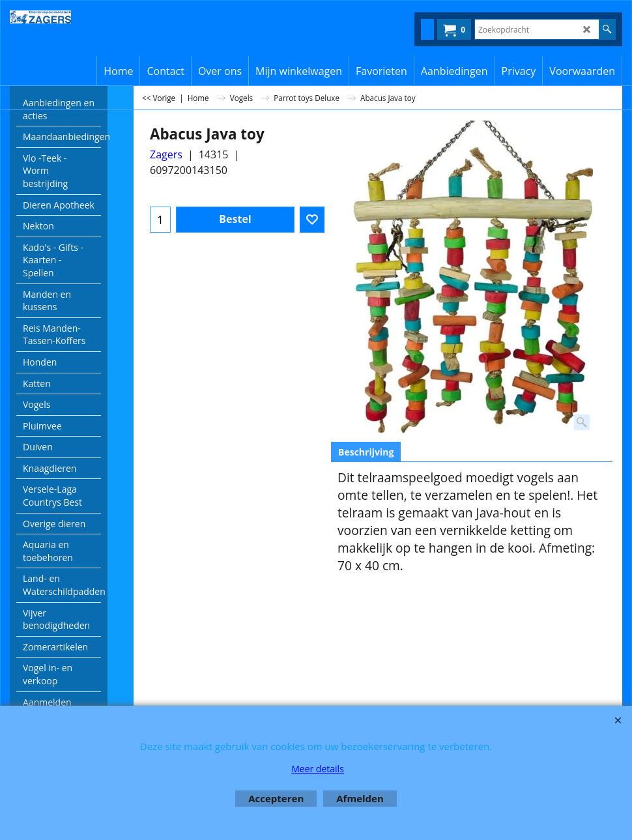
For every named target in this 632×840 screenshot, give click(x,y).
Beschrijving (366, 452)
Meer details (318, 769)
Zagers (166, 154)
